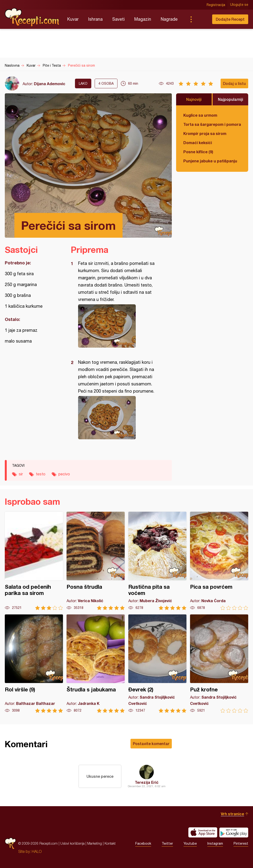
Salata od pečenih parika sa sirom (34, 561)
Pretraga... (201, 19)
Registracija (216, 5)
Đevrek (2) (157, 664)
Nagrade (169, 19)
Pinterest (241, 843)
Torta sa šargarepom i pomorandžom (212, 124)
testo (41, 474)
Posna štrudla (96, 561)
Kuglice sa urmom (200, 115)
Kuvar (73, 19)
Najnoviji (194, 99)
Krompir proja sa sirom (205, 133)
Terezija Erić (147, 782)
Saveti (118, 19)
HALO (37, 851)
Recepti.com (32, 17)
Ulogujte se (239, 5)
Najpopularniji (231, 99)
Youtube (190, 843)
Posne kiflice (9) (198, 152)
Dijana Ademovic (50, 84)
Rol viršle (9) (34, 664)
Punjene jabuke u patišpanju (210, 161)
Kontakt (110, 843)
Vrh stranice (232, 814)
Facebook (143, 843)
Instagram (215, 843)
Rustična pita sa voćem (157, 561)
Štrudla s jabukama (96, 664)
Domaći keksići (198, 143)
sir (21, 474)
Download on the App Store (203, 832)
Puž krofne (219, 664)
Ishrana (95, 19)
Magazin (143, 19)
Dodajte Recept (230, 19)
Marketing (95, 843)
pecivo (64, 474)
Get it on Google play (234, 832)
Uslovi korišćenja (72, 843)
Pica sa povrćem (219, 561)
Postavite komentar (151, 744)
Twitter (167, 843)
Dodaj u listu (234, 83)
